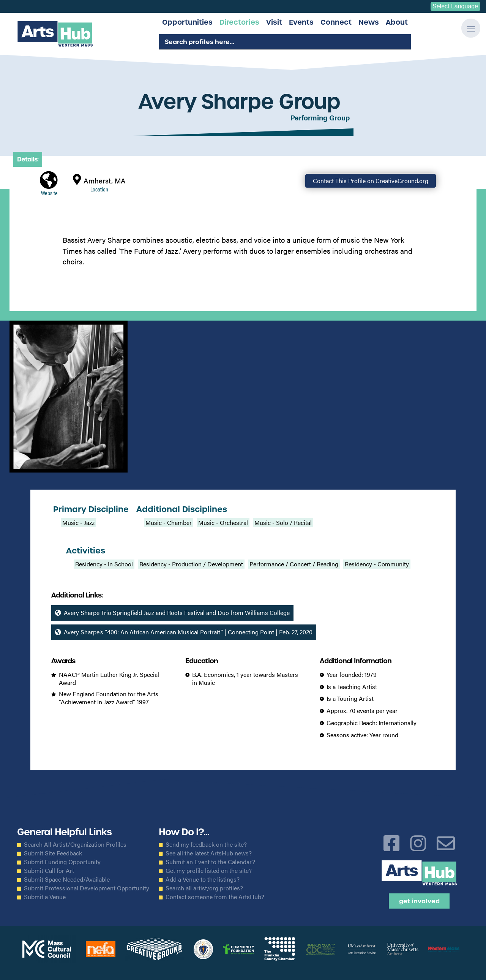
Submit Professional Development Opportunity (87, 888)
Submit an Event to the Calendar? (210, 862)
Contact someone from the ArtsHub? (215, 897)
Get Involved (419, 901)
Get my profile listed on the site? (209, 871)
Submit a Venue (45, 897)
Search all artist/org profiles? (204, 888)
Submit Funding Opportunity (62, 862)
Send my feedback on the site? (206, 844)
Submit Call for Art (49, 871)
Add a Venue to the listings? (203, 879)
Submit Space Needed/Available (67, 879)
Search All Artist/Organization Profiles (75, 844)
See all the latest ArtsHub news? (209, 853)
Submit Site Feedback (53, 853)
